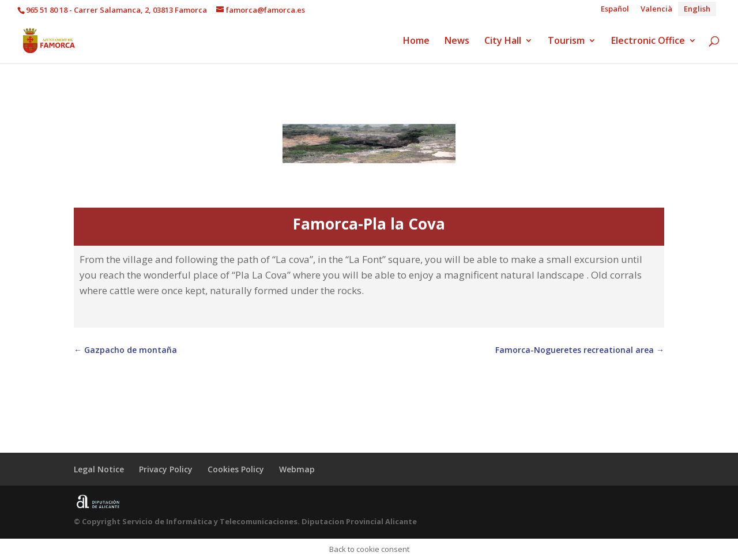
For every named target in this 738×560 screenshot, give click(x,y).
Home (416, 42)
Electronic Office (648, 42)
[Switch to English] (697, 9)
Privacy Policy (166, 469)
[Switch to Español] (615, 9)
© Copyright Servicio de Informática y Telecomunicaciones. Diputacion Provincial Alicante (245, 521)
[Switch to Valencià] (656, 9)
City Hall (503, 42)
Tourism (566, 42)
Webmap (297, 469)
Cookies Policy (236, 469)
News (457, 42)
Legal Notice (99, 469)
